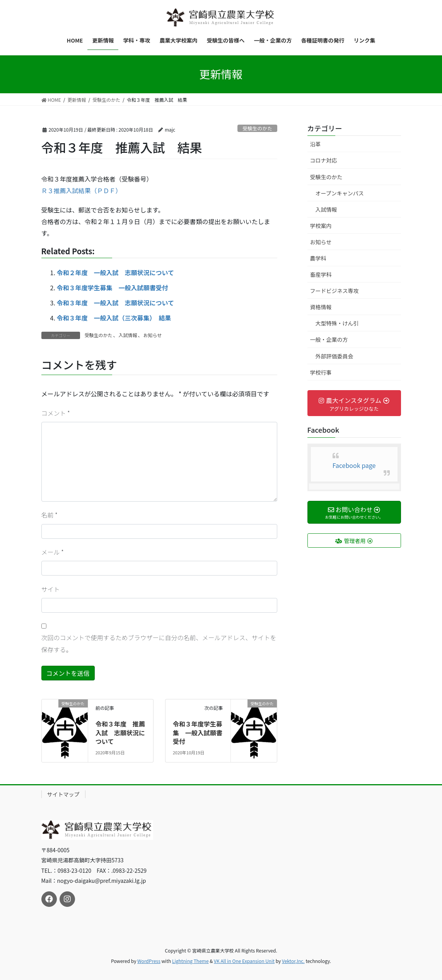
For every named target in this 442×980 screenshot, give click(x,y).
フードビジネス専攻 (334, 291)
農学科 (318, 258)
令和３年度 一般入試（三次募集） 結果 (114, 318)
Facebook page (354, 465)
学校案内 (321, 226)
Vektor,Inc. (293, 961)
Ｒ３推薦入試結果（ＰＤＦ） (82, 190)
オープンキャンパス (340, 193)
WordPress (149, 961)
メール (53, 552)
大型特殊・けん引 (337, 323)
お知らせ (153, 335)
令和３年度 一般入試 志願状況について (116, 303)
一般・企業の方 (329, 339)
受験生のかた (257, 128)
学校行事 (321, 372)
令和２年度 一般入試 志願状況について (116, 272)
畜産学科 (321, 274)
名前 (49, 515)
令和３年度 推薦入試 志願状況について (120, 732)
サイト (51, 589)
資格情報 (321, 307)
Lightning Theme (190, 961)
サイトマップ (63, 794)
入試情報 (128, 335)
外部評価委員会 (334, 356)
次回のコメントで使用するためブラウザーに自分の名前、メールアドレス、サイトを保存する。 (159, 643)
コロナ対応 (324, 160)
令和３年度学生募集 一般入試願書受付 (113, 288)
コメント (56, 413)
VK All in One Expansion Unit (244, 961)
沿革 (316, 144)
